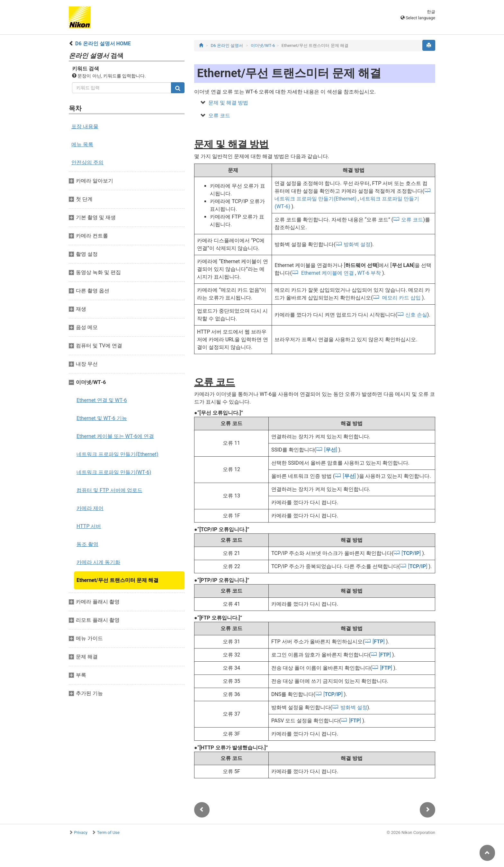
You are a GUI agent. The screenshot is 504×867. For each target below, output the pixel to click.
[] (331, 450)
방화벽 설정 (357, 244)
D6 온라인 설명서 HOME (103, 44)
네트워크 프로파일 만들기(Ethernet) (117, 454)
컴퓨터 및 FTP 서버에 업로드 (109, 490)
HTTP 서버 (89, 526)
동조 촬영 (87, 544)
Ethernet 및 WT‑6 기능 (102, 418)
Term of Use (108, 832)
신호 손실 (416, 315)
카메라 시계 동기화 (98, 562)
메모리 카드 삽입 (401, 298)
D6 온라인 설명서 (227, 45)
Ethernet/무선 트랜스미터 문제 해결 (117, 580)
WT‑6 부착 (370, 273)
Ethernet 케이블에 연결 (327, 273)
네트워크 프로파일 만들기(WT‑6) (114, 472)
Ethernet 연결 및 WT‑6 (102, 400)
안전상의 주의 (87, 162)
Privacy (81, 832)
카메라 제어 (90, 508)
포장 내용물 (85, 126)
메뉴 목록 (82, 144)
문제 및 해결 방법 (228, 103)
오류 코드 (219, 116)
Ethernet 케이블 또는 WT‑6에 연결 (115, 436)
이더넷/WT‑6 (263, 45)
